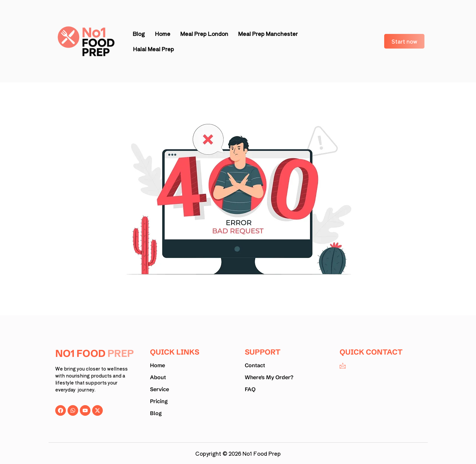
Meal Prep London (204, 34)
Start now (404, 41)
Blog (139, 34)
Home (162, 34)
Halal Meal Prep (153, 49)
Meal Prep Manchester (268, 34)
